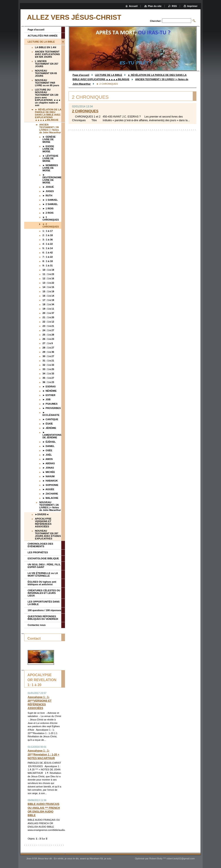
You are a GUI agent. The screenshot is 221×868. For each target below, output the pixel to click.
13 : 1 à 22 (48, 283)
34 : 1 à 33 (48, 374)
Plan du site (155, 6)
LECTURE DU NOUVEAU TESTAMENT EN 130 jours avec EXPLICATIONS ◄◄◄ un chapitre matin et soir (48, 97)
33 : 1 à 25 (48, 369)
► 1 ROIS (48, 208)
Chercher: (156, 21)
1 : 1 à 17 (48, 231)
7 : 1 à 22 (48, 257)
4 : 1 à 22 (48, 244)
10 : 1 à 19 (48, 270)
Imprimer (192, 6)
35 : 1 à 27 (48, 378)
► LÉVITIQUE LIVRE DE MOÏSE (50, 158)
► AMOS (48, 459)
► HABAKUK (50, 481)
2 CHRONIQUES (85, 111)
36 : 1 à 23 (48, 382)
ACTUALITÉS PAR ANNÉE (43, 36)
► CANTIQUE (50, 419)
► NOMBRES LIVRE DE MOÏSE (50, 168)
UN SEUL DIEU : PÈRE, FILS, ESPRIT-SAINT (44, 566)
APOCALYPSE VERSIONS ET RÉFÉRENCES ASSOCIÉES (43, 523)
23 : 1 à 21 (48, 326)
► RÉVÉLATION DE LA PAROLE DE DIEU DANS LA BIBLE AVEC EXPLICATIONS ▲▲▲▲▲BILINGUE (48, 115)
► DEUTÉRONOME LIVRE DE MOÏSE (52, 179)
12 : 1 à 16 (48, 278)
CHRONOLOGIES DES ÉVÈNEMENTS (40, 545)
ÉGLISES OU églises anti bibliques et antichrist (42, 583)
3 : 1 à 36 (48, 240)
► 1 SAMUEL (50, 200)
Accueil (133, 6)
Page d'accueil (81, 75)
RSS (174, 6)
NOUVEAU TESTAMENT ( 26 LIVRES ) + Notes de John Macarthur (50, 506)
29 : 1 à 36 (48, 352)
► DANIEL (49, 446)
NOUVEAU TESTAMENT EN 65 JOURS (46, 73)
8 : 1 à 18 (48, 261)
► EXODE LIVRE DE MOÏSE (48, 149)
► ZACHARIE (50, 494)
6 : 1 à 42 (48, 253)
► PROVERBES (52, 408)
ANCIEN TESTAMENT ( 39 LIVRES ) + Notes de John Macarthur (50, 129)
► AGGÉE (48, 489)
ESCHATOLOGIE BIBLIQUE (43, 558)
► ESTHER (49, 395)
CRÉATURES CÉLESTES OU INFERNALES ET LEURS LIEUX (44, 593)
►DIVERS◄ (42, 514)
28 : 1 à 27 (48, 348)
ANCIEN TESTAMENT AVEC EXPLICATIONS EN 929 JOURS (47, 54)
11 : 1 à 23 (48, 274)
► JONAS (48, 468)
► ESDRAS (49, 386)
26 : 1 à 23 (48, 339)
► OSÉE (47, 450)
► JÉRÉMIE (49, 428)
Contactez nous (37, 625)
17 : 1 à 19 (48, 300)
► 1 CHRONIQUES (51, 218)
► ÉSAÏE (48, 424)
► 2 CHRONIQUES (51, 225)
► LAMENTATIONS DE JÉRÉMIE (52, 435)
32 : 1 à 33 (48, 365)
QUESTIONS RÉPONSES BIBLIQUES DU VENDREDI (43, 618)
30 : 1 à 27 (48, 356)
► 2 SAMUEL (50, 204)
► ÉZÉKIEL (49, 442)
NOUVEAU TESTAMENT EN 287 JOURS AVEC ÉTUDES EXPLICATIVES (48, 535)
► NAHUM (49, 476)
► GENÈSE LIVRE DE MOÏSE (49, 139)
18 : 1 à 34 (48, 304)
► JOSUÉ (48, 187)
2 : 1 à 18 (48, 235)
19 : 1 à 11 (48, 309)
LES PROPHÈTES (38, 552)
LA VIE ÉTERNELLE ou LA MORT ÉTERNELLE (43, 574)
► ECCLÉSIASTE (51, 414)
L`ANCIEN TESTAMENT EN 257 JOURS (47, 64)
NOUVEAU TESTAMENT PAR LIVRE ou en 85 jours (47, 83)
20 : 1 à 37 (48, 313)
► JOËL (47, 455)
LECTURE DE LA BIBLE (109, 75)
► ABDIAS (49, 463)
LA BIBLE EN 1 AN (46, 47)
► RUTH (47, 196)
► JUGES (48, 191)
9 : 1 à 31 (48, 265)
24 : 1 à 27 (48, 330)
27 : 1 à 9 (48, 343)
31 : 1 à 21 (48, 361)
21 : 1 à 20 (48, 317)
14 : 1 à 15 (48, 287)
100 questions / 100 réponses (44, 610)
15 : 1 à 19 (48, 291)
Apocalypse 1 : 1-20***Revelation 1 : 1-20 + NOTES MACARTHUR (43, 754)
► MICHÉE (49, 472)
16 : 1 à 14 (48, 296)
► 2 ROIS (48, 213)
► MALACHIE (50, 498)
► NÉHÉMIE (50, 391)
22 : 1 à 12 (48, 322)
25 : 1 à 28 (48, 335)
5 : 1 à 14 (48, 248)
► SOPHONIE (50, 485)
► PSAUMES (50, 404)
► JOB (47, 399)
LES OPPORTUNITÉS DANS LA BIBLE (44, 603)
